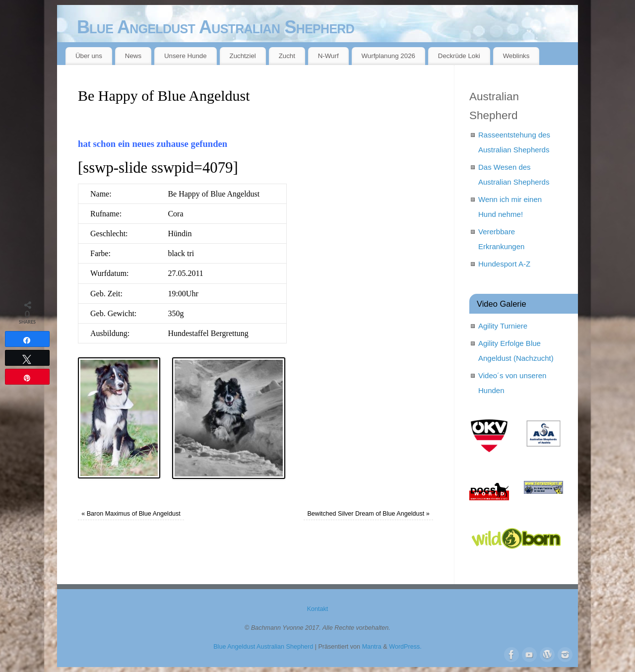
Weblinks (516, 56)
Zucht (287, 56)
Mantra (372, 647)
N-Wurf (328, 56)
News (133, 56)
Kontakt (318, 609)
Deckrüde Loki (459, 56)
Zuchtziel (243, 56)
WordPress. (405, 647)
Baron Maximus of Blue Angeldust (131, 514)
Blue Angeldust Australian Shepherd (216, 27)
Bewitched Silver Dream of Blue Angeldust (368, 514)
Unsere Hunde (186, 56)
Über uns (89, 56)
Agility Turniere (503, 326)
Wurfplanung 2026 (388, 56)
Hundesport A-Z (504, 264)
